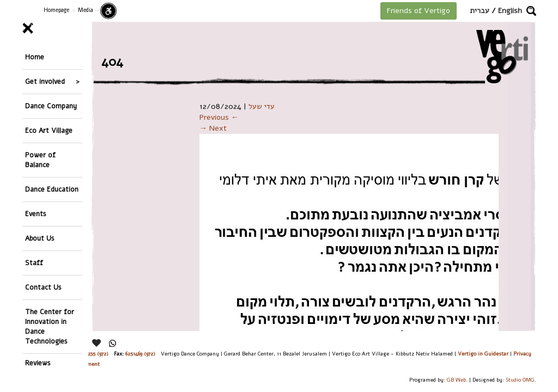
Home (35, 57)
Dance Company (51, 106)
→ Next (213, 128)
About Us (40, 238)
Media (86, 10)
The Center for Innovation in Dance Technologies (50, 326)
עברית (480, 11)
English (510, 11)
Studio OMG (520, 380)
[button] (531, 11)
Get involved (45, 81)
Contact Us (43, 287)
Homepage (56, 10)
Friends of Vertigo (418, 11)
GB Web (456, 380)
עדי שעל (262, 106)
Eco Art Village (49, 130)
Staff (34, 263)
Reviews (38, 363)
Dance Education (52, 189)
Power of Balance (40, 160)
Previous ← (219, 117)
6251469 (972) (140, 354)
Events (36, 214)
